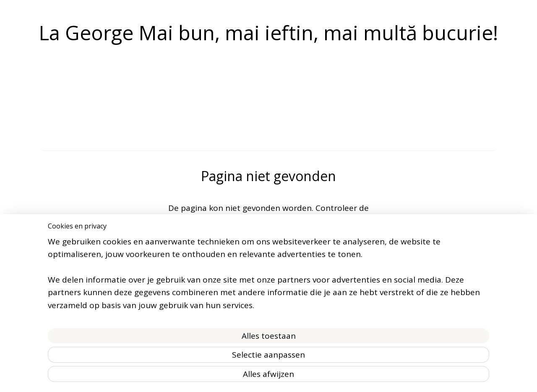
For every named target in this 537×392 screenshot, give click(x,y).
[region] (213, 336)
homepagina (345, 221)
